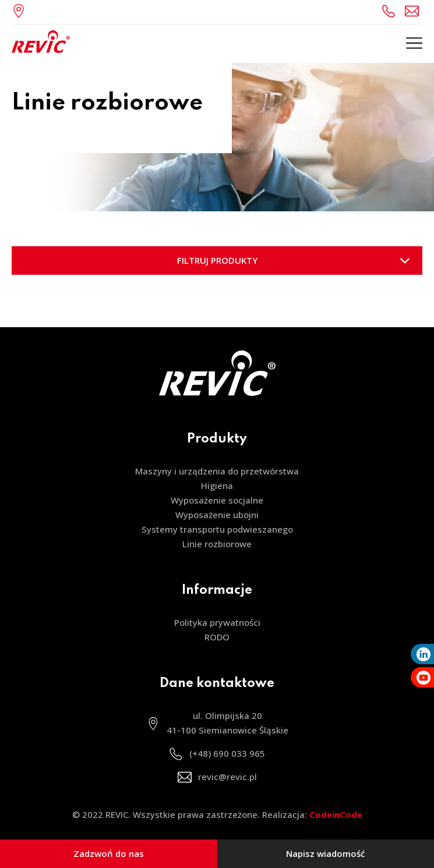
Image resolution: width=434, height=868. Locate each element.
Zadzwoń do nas (109, 853)
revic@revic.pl (414, 11)
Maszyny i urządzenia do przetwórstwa (217, 471)
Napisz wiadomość (325, 853)
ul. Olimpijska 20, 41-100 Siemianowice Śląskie (22, 11)
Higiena (217, 486)
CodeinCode (336, 814)
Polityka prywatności (217, 622)
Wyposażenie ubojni (217, 515)
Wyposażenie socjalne (217, 500)
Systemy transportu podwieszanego (217, 529)
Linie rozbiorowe (217, 544)
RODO (217, 637)
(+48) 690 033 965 (390, 11)
